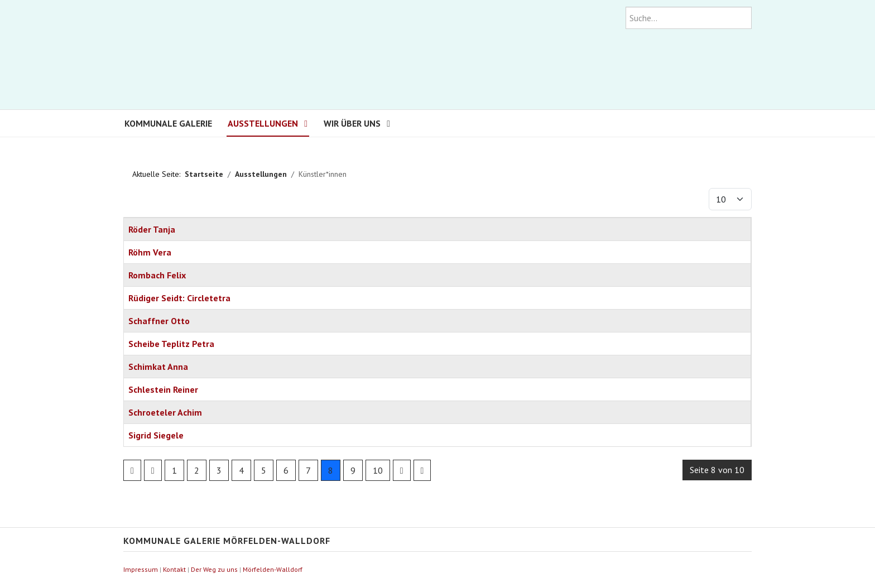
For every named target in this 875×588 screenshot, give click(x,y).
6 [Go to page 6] (286, 470)
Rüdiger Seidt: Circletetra (179, 298)
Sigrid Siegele (156, 435)
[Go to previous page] (153, 470)
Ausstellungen (263, 123)
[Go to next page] (402, 470)
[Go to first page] (132, 470)
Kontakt (174, 569)
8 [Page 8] (331, 470)
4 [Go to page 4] (241, 470)
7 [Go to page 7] (308, 470)
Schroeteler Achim (165, 412)
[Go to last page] (422, 470)
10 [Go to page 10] (378, 470)
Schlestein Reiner (163, 389)
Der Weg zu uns (214, 569)
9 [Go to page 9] (353, 470)
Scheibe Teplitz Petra (171, 344)
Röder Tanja (152, 229)
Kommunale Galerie (168, 123)
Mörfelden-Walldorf (273, 569)
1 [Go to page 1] (174, 470)
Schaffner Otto (159, 321)
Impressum (141, 569)
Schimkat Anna (158, 367)
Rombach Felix (157, 275)
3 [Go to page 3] (219, 470)
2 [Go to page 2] (197, 470)
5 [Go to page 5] (264, 470)
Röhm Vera (150, 252)
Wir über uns (352, 123)
